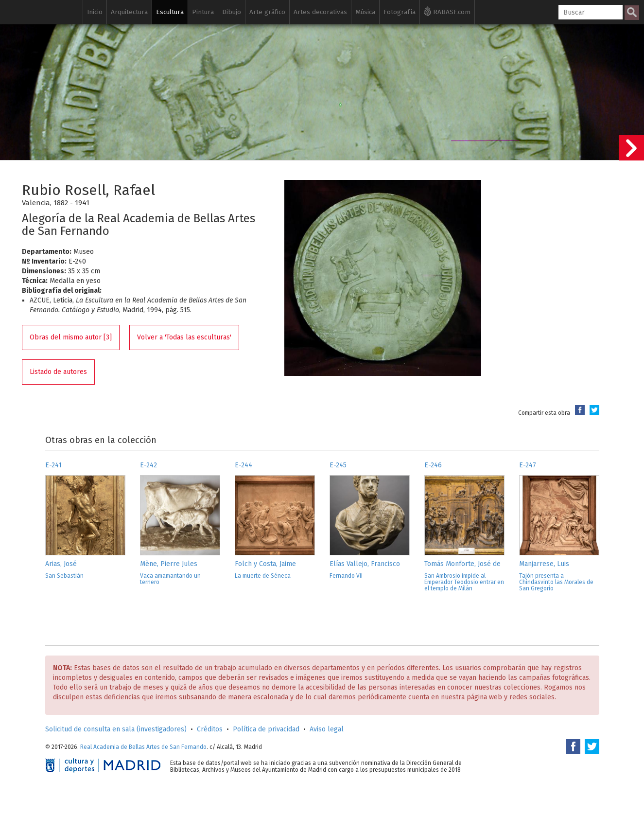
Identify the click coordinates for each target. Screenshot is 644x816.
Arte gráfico (267, 12)
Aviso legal (327, 729)
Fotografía (400, 12)
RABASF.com (447, 11)
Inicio (95, 12)
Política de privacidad (266, 729)
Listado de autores (58, 372)
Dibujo (232, 12)
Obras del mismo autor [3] (71, 337)
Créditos (210, 729)
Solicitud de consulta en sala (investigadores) (116, 729)
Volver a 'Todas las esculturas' (184, 337)
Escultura (170, 12)
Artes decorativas (320, 12)
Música (365, 12)
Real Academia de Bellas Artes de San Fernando (143, 747)
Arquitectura (129, 12)
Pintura (203, 12)
